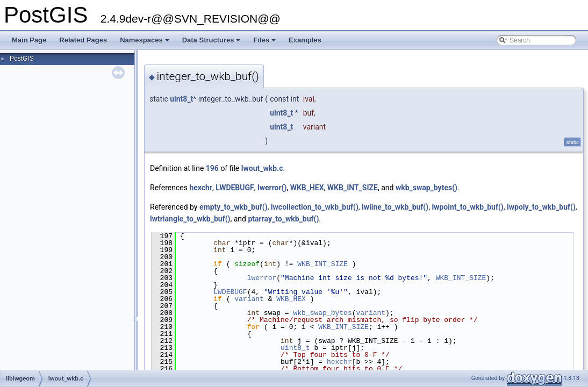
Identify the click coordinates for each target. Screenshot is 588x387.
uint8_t (181, 99)
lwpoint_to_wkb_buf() (467, 207)
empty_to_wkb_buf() (234, 207)
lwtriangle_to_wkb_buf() (190, 219)
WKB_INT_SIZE (353, 188)
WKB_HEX (307, 188)
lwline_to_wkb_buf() (395, 207)
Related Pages (83, 40)
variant (249, 299)
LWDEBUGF (235, 188)
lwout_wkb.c (262, 168)
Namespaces (145, 43)
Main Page (29, 40)
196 (212, 168)
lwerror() (272, 188)
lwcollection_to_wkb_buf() (315, 207)
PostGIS (22, 59)
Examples (305, 40)
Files (265, 43)
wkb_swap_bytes (322, 313)
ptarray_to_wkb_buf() (283, 219)
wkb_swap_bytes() (426, 188)
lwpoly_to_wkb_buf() (541, 207)
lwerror (262, 278)
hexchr (201, 188)
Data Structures (212, 43)
